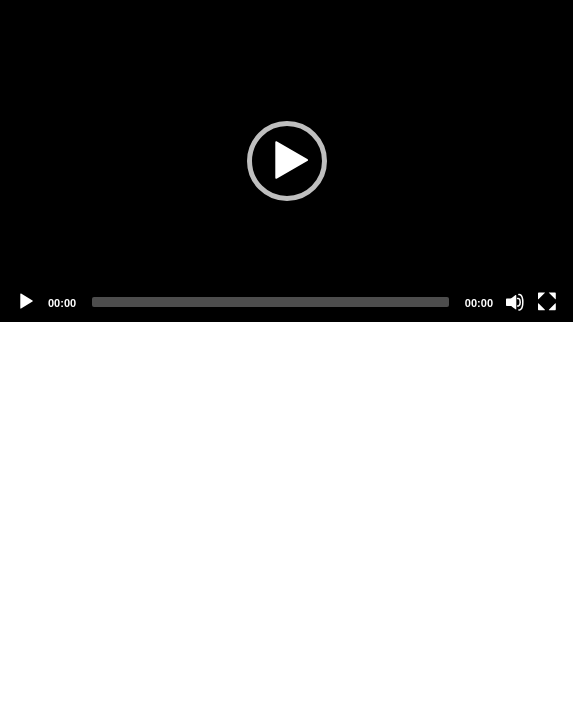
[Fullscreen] (547, 302)
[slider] (270, 302)
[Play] (26, 302)
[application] (286, 161)
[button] (287, 161)
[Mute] (515, 302)
